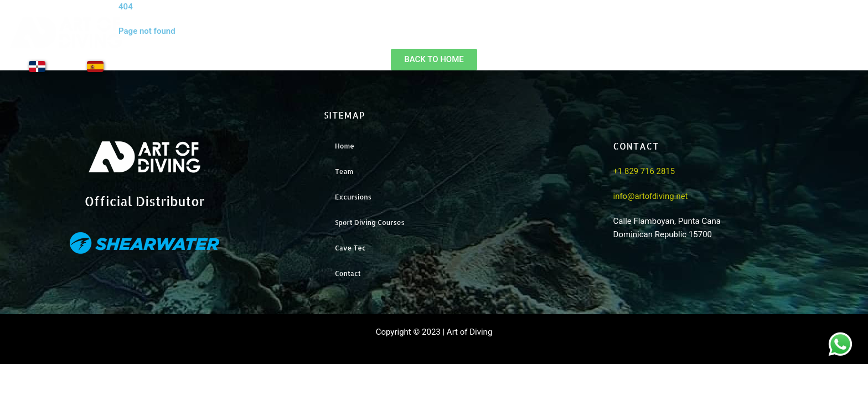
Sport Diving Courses (370, 222)
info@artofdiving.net (651, 196)
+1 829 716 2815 (644, 172)
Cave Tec (350, 248)
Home (573, 40)
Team (632, 40)
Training (769, 40)
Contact (836, 40)
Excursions (698, 40)
